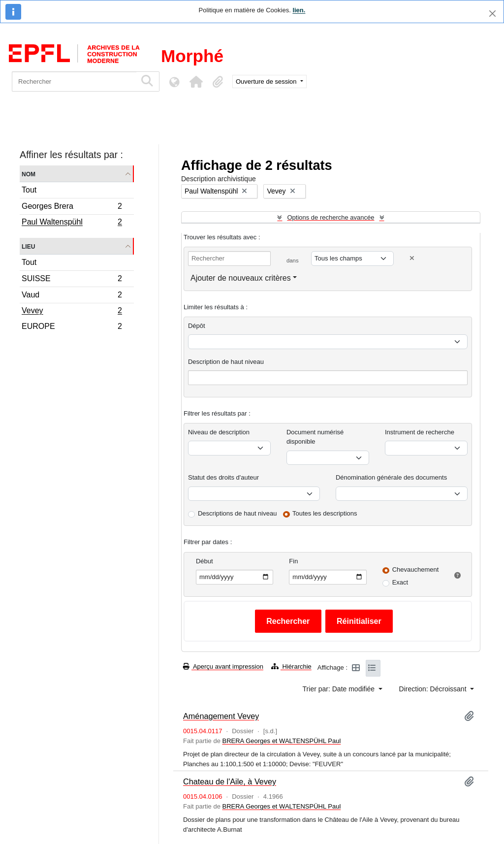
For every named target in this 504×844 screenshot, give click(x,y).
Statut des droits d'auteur (223, 477)
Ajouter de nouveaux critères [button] (241, 278)
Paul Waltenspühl (72, 223)
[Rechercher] (74, 81)
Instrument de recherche (420, 432)
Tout (29, 190)
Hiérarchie (291, 666)
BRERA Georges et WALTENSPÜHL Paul (281, 741)
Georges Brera (72, 208)
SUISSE (72, 280)
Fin (293, 561)
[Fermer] (492, 14)
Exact (400, 582)
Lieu (28, 246)
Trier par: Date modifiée (340, 689)
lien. (299, 10)
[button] (196, 82)
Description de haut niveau (226, 362)
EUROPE (72, 327)
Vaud (72, 296)
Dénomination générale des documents (391, 477)
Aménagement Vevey (221, 716)
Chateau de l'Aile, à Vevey (230, 781)
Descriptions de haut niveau (237, 513)
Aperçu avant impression (223, 666)
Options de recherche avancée (331, 217)
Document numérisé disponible (315, 437)
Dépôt (197, 326)
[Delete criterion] (412, 258)
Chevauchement (416, 569)
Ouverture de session (267, 81)
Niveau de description (219, 432)
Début (205, 561)
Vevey (72, 312)
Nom (29, 174)
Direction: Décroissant (434, 689)
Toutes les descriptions (325, 513)
